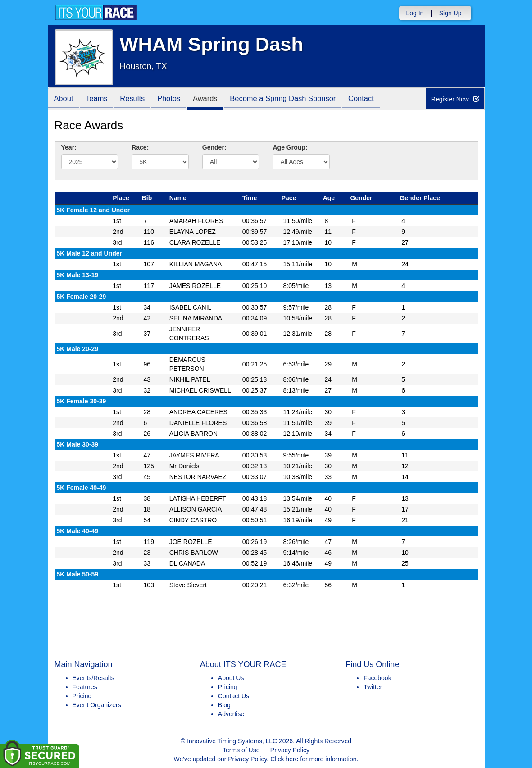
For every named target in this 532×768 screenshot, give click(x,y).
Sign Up (450, 13)
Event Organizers (97, 705)
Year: (69, 147)
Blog (224, 705)
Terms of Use (241, 750)
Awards (216, 99)
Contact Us (234, 696)
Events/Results (93, 678)
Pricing (82, 696)
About (65, 99)
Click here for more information (313, 759)
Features (85, 687)
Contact (378, 99)
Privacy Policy (290, 750)
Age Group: (290, 147)
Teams (100, 99)
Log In (415, 13)
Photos (177, 99)
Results (138, 99)
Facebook (377, 678)
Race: (140, 147)
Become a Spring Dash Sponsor (297, 99)
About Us (231, 678)
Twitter (373, 687)
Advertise (231, 714)
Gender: (214, 147)
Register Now (456, 99)
